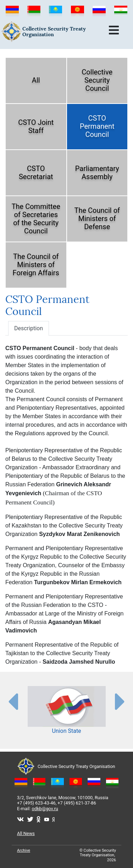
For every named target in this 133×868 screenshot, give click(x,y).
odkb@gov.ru (45, 809)
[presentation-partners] (13, 701)
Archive (24, 850)
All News (26, 833)
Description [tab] (29, 328)
